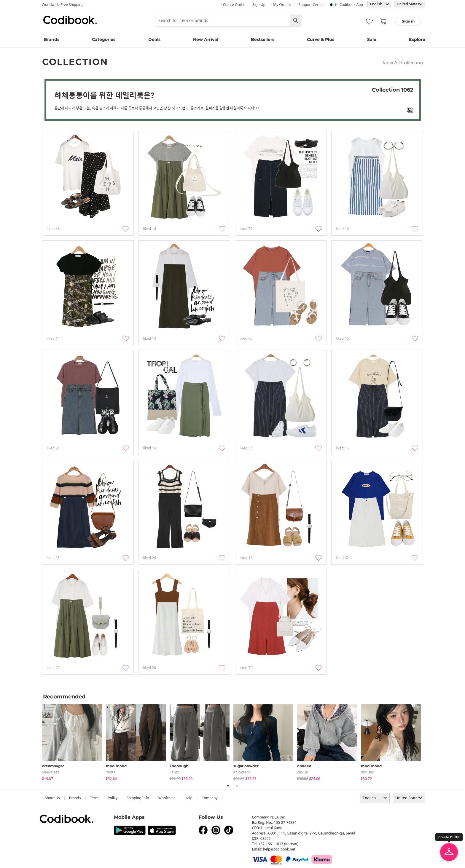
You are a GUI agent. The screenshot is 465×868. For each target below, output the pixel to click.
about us (52, 798)
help (189, 798)
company (210, 798)
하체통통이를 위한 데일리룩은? (105, 95)
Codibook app (351, 5)
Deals (154, 39)
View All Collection (403, 63)
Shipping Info (138, 798)
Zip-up (303, 772)
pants (111, 772)
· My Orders (281, 5)
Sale (372, 39)
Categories (104, 39)
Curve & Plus (321, 39)
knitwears (242, 772)
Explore (417, 39)
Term (94, 798)
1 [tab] (228, 786)
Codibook (70, 20)
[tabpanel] (74, 741)
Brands (52, 39)
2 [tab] (237, 786)
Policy (113, 798)
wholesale (167, 798)
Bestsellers (263, 39)
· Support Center (310, 5)
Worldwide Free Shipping (63, 5)
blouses (367, 772)
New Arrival (206, 39)
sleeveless (51, 772)
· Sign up (258, 5)
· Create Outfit (233, 5)
